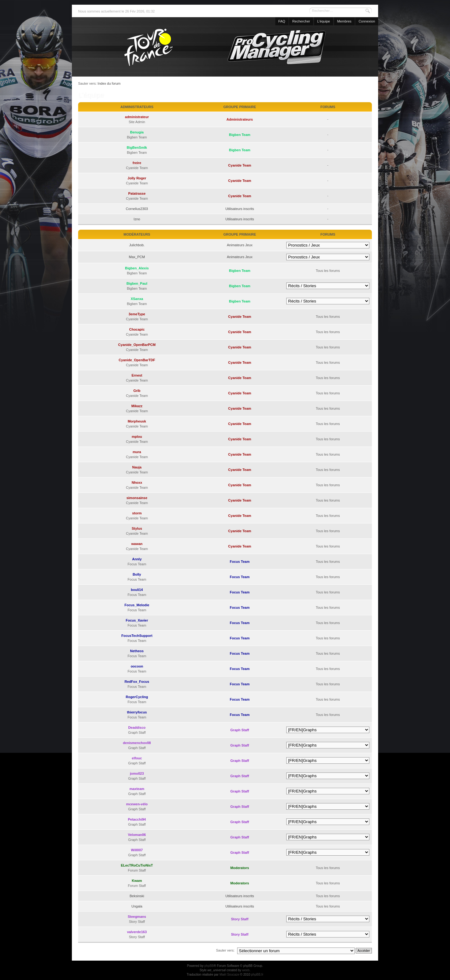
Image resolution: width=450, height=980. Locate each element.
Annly (137, 559)
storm (137, 513)
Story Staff (240, 919)
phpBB (209, 966)
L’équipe (324, 21)
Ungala (137, 906)
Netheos (137, 651)
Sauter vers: (225, 950)
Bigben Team (240, 135)
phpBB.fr (257, 975)
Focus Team (240, 562)
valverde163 (137, 932)
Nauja (137, 467)
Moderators (240, 868)
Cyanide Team (240, 165)
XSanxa (137, 299)
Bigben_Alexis (137, 268)
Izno (137, 219)
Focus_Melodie (137, 605)
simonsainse (137, 498)
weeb (246, 970)
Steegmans (137, 917)
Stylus (137, 528)
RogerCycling (137, 697)
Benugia (137, 132)
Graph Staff (240, 730)
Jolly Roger (137, 178)
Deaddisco (137, 727)
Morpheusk (137, 421)
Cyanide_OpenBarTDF (137, 360)
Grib (137, 391)
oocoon (137, 666)
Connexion (367, 21)
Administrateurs (240, 119)
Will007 (137, 850)
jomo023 (137, 773)
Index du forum (109, 83)
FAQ (282, 21)
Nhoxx (137, 482)
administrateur (137, 117)
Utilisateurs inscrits (240, 209)
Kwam (137, 881)
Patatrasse (137, 193)
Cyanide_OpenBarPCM (137, 345)
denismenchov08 (137, 743)
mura (137, 452)
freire (137, 163)
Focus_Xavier (137, 620)
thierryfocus (137, 712)
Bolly (137, 574)
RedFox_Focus (137, 682)
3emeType (137, 314)
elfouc (137, 758)
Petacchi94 (137, 819)
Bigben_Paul (137, 283)
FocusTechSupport (137, 636)
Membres (344, 21)
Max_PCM (137, 257)
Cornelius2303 (137, 209)
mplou (137, 437)
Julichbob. (137, 245)
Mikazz (137, 406)
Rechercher (301, 21)
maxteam (137, 789)
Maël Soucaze (229, 975)
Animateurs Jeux (240, 245)
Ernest (137, 375)
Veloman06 (137, 835)
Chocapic (137, 329)
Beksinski (137, 896)
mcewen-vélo (137, 804)
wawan (137, 544)
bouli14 (137, 590)
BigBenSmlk (137, 147)
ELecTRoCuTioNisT (137, 865)
